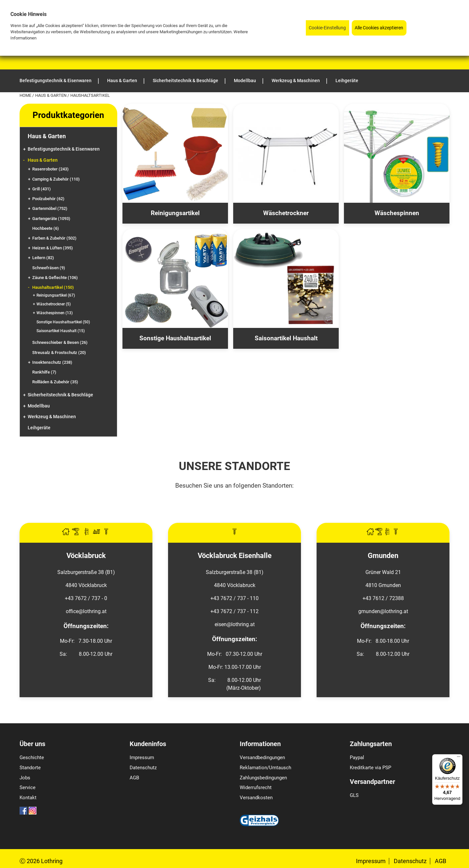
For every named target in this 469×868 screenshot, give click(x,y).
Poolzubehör (48, 199)
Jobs (25, 778)
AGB (134, 778)
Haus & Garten (51, 95)
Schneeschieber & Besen (60, 342)
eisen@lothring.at (235, 624)
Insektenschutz (52, 362)
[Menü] (459, 758)
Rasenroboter (50, 169)
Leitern (43, 258)
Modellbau (39, 406)
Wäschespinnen (55, 313)
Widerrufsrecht (256, 787)
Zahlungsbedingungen (263, 778)
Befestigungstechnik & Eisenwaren (64, 149)
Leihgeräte (39, 428)
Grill (42, 189)
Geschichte (32, 758)
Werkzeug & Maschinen (52, 417)
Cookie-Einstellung (327, 28)
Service (28, 787)
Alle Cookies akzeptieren (379, 28)
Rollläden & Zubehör (55, 382)
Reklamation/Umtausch (265, 768)
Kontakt (28, 798)
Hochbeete (46, 228)
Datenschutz (143, 768)
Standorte (30, 768)
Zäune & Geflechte (55, 278)
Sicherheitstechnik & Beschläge (60, 395)
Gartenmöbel (50, 208)
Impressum (142, 758)
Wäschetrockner (54, 304)
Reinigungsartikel (56, 295)
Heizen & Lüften (53, 248)
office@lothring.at (86, 611)
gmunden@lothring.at (383, 611)
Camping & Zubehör (56, 179)
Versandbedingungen (262, 758)
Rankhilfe (44, 372)
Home (26, 95)
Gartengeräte (51, 219)
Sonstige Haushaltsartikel (63, 322)
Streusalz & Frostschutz (59, 353)
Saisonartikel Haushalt (61, 331)
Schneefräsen (49, 268)
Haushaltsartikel (53, 287)
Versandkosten (256, 798)
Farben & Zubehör (54, 238)
